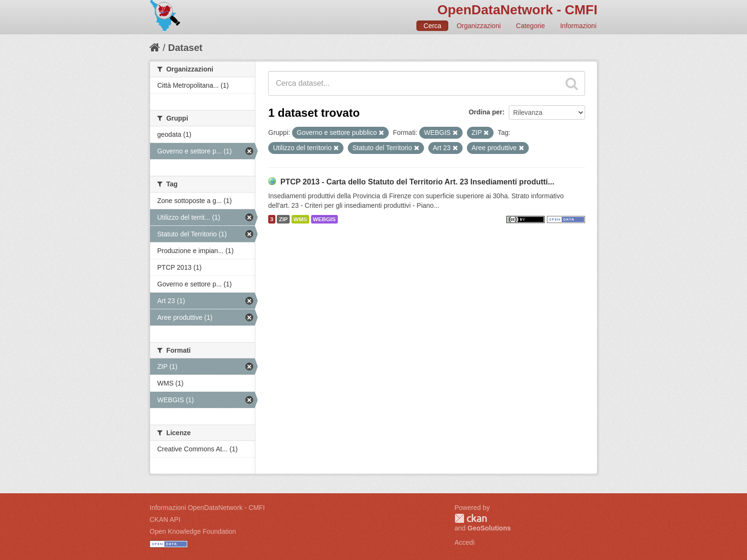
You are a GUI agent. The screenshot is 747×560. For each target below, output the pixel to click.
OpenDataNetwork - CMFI (517, 10)
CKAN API (165, 519)
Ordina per (486, 112)
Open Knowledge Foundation (193, 531)
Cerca (432, 26)
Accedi (464, 542)
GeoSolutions (489, 528)
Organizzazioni (479, 26)
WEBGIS (324, 219)
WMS (300, 219)
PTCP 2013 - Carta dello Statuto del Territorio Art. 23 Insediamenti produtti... (417, 182)
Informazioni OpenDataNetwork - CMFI (207, 508)
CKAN (471, 518)
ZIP (283, 219)
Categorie (530, 26)
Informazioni (578, 26)
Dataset (185, 48)
